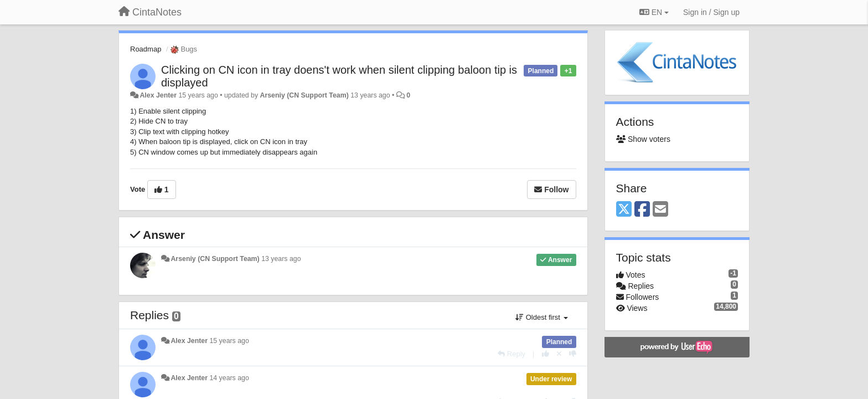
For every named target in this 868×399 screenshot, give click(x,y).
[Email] (660, 210)
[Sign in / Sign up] (711, 12)
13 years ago (281, 259)
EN (654, 12)
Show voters (643, 139)
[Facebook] (642, 210)
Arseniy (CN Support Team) (304, 95)
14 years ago (229, 378)
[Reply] (512, 354)
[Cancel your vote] (559, 354)
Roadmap (146, 49)
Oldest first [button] (541, 317)
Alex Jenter (158, 95)
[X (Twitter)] (624, 210)
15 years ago (229, 341)
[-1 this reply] (573, 354)
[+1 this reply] (546, 354)
